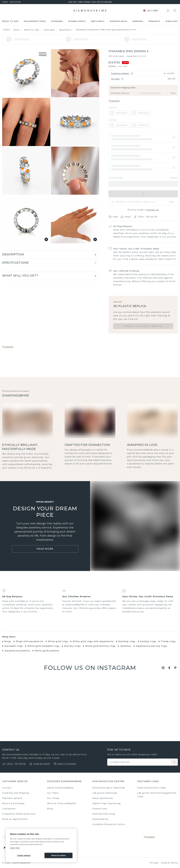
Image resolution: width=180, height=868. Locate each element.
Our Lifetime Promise (126, 271)
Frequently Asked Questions (19, 814)
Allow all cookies (58, 856)
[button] (143, 138)
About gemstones (103, 798)
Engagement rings (35, 21)
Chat (113, 217)
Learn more (15, 848)
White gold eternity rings (99, 646)
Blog (50, 809)
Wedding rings (118, 21)
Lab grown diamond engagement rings (157, 795)
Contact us (152, 210)
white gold (49, 30)
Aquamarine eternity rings (150, 646)
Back (6, 30)
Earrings (138, 21)
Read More (45, 549)
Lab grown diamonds (105, 793)
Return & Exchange (13, 803)
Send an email (42, 764)
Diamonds (57, 21)
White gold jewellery (45, 651)
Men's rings (98, 21)
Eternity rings (71, 646)
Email (126, 217)
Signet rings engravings (107, 803)
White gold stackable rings (42, 646)
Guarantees (9, 809)
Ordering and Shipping (16, 793)
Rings (6, 641)
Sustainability (100, 819)
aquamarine (65, 30)
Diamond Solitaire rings (151, 788)
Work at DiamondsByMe (61, 803)
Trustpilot (114, 101)
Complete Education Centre (109, 824)
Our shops (53, 798)
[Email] (139, 762)
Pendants (154, 21)
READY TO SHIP (10, 21)
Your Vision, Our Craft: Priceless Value (136, 249)
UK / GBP (151, 11)
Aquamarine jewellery (16, 651)
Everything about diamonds (109, 788)
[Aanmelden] (174, 762)
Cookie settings (24, 856)
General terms (169, 863)
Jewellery (172, 21)
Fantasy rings (146, 641)
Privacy (154, 863)
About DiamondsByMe (60, 788)
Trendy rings (166, 641)
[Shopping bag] (175, 11)
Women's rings (77, 21)
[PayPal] (5, 848)
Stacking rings (125, 641)
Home (17, 30)
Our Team (53, 793)
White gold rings (56, 641)
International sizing (104, 814)
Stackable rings (12, 646)
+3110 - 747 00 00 (11, 2)
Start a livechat (67, 764)
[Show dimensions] (43, 55)
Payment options (12, 798)
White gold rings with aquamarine (91, 641)
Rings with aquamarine (28, 641)
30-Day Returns (123, 226)
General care (100, 809)
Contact (7, 788)
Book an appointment (15, 819)
